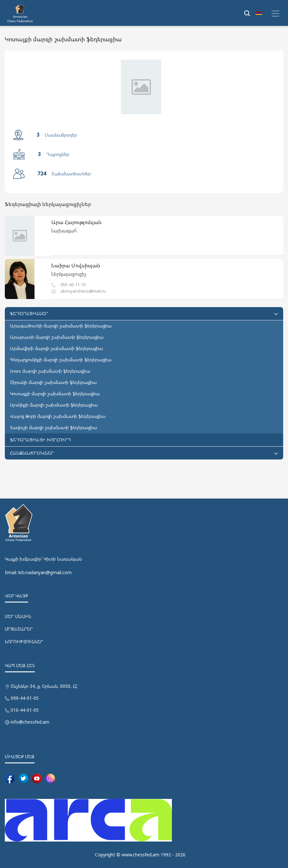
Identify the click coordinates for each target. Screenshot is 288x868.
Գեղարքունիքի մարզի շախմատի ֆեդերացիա (61, 360)
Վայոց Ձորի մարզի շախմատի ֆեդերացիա (58, 416)
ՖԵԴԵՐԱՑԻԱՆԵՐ (144, 313)
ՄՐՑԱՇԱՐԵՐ (19, 629)
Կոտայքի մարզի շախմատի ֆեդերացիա (55, 393)
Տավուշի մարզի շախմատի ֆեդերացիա (54, 427)
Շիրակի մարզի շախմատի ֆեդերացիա (53, 382)
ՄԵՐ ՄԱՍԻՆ (18, 616)
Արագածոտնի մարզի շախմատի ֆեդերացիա (61, 326)
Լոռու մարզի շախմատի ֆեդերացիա (50, 371)
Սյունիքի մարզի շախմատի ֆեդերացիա (54, 405)
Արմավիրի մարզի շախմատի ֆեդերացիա (56, 348)
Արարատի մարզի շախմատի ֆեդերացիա (57, 337)
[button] (259, 13)
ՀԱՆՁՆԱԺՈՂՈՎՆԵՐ (144, 453)
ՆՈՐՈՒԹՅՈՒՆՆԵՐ (24, 641)
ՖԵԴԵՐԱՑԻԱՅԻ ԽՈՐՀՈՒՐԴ (41, 440)
